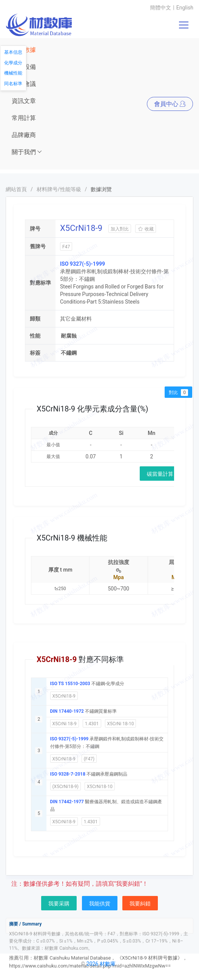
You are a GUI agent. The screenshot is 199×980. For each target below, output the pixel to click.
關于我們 (27, 152)
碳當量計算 (160, 474)
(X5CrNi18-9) (66, 787)
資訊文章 (24, 101)
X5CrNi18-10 (100, 787)
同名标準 (13, 84)
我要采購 (59, 904)
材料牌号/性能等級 (59, 189)
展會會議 (24, 84)
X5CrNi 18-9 (65, 724)
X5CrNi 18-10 (121, 724)
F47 (66, 247)
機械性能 (13, 73)
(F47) (89, 759)
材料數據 (24, 50)
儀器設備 (24, 67)
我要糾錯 (140, 904)
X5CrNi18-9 (64, 696)
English (185, 8)
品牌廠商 (24, 135)
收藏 (146, 229)
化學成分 (13, 63)
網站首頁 (16, 189)
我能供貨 (100, 904)
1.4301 (92, 724)
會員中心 (170, 104)
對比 (178, 393)
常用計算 (24, 118)
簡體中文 (160, 8)
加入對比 (120, 229)
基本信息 (13, 52)
